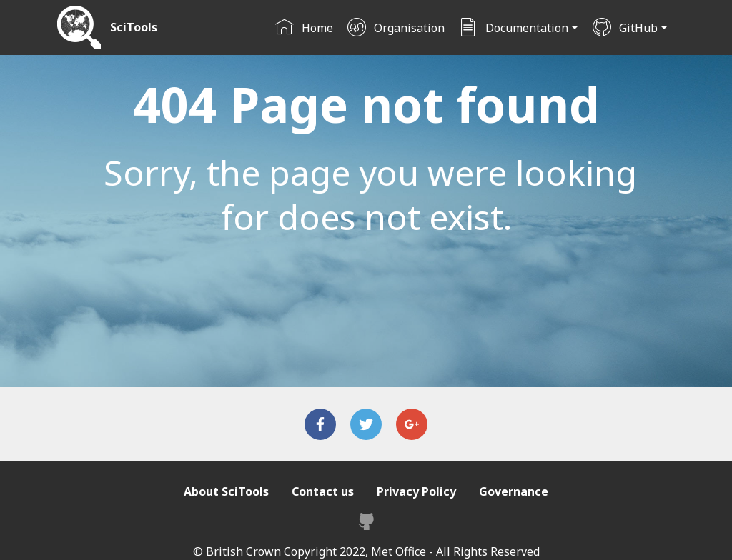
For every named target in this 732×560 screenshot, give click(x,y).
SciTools (134, 27)
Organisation (396, 28)
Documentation (513, 28)
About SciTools (226, 491)
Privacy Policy (416, 491)
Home (304, 28)
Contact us (323, 491)
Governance (514, 491)
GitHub (625, 28)
